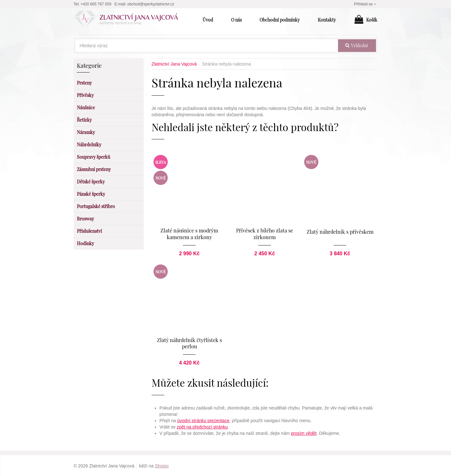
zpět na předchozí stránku (202, 426)
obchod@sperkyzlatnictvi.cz (151, 4)
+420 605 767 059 (96, 4)
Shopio (162, 465)
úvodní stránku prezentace (203, 420)
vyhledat (357, 45)
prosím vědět (304, 433)
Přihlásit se (366, 4)
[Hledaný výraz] (207, 46)
